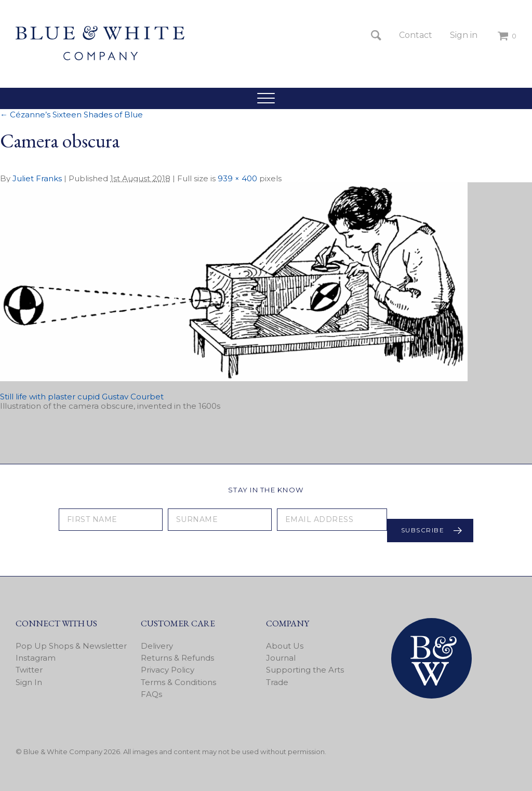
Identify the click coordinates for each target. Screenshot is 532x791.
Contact (416, 35)
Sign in (464, 35)
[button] (266, 98)
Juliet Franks (37, 178)
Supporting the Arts (305, 670)
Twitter (29, 670)
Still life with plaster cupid (50, 397)
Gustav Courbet (133, 397)
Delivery (157, 646)
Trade (277, 682)
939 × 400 (237, 178)
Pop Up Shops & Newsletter (71, 646)
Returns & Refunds (177, 658)
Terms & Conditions (178, 682)
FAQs (151, 694)
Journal (281, 658)
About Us (285, 646)
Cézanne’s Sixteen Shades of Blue (71, 115)
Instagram (36, 658)
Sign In (29, 682)
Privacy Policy (168, 670)
